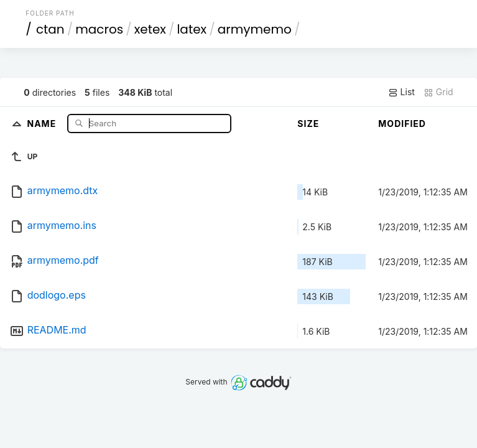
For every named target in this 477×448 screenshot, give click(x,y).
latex (192, 29)
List (401, 92)
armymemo (255, 29)
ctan (50, 29)
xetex (150, 29)
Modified (402, 124)
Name (43, 123)
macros (99, 29)
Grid (438, 92)
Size (308, 124)
